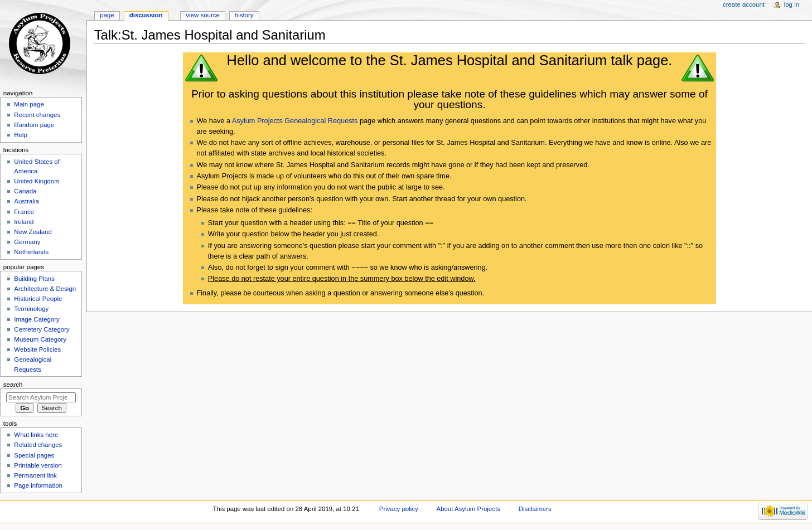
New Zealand (33, 232)
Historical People (38, 299)
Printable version (38, 465)
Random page (34, 125)
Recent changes (37, 115)
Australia (26, 201)
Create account (744, 4)
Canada (25, 191)
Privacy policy (399, 509)
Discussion (146, 15)
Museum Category (40, 339)
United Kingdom (37, 181)
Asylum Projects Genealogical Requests (295, 121)
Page (107, 15)
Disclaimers (535, 509)
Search (13, 385)
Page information (38, 485)
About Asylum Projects (468, 509)
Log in (792, 4)
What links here (36, 435)
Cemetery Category (42, 329)
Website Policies (37, 349)
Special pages (34, 455)
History (244, 15)
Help (21, 135)
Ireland (24, 222)
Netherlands (31, 252)
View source (202, 15)
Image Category (37, 319)
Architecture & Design (45, 289)
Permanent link (35, 475)
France (24, 212)
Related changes (38, 445)
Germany (27, 242)
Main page (29, 104)
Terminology (31, 309)
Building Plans (34, 279)
